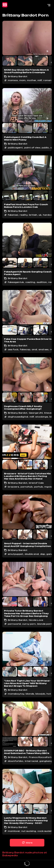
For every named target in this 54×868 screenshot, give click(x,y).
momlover (14, 831)
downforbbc (16, 761)
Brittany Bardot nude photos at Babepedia (25, 854)
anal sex (43, 349)
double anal (32, 554)
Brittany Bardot (18, 76)
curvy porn (29, 624)
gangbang (46, 761)
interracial (31, 761)
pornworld (14, 624)
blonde (30, 694)
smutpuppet (15, 554)
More (27, 843)
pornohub (26, 487)
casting (30, 282)
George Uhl (36, 413)
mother (31, 80)
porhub (38, 487)
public (45, 148)
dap (43, 554)
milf (40, 80)
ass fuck (13, 349)
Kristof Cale (36, 483)
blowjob (40, 694)
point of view (32, 148)
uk (40, 215)
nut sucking (29, 831)
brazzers (13, 487)
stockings (42, 417)
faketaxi (13, 215)
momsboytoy (16, 694)
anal (34, 349)
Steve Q (49, 413)
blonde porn (45, 624)
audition (42, 282)
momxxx (13, 80)
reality (24, 215)
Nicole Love (36, 620)
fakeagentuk (16, 282)
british (33, 215)
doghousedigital (18, 417)
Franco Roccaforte (41, 757)
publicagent (15, 148)
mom (22, 80)
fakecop (25, 349)
